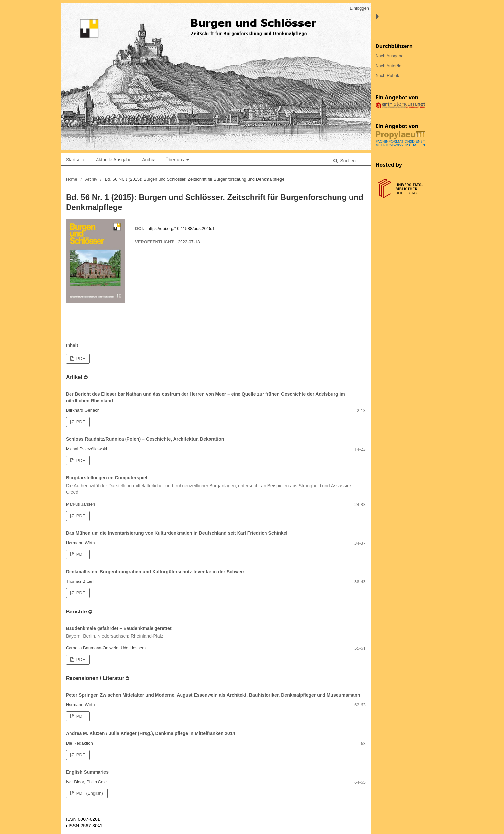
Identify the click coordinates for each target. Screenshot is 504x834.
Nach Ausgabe (390, 56)
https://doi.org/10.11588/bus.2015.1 (181, 229)
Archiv (148, 160)
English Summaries (87, 772)
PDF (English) (89, 793)
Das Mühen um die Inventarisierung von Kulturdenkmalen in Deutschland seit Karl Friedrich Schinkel (177, 533)
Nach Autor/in (388, 66)
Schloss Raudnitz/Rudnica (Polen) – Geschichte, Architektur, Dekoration (145, 439)
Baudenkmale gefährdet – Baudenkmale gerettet (216, 633)
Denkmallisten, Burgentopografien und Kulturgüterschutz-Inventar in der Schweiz (155, 572)
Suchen (347, 161)
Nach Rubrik (387, 76)
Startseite (76, 160)
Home (72, 179)
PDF (80, 358)
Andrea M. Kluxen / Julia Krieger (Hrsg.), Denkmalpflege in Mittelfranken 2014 (150, 733)
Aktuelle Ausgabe (114, 160)
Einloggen (359, 8)
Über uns (175, 160)
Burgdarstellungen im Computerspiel (216, 485)
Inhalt (72, 345)
